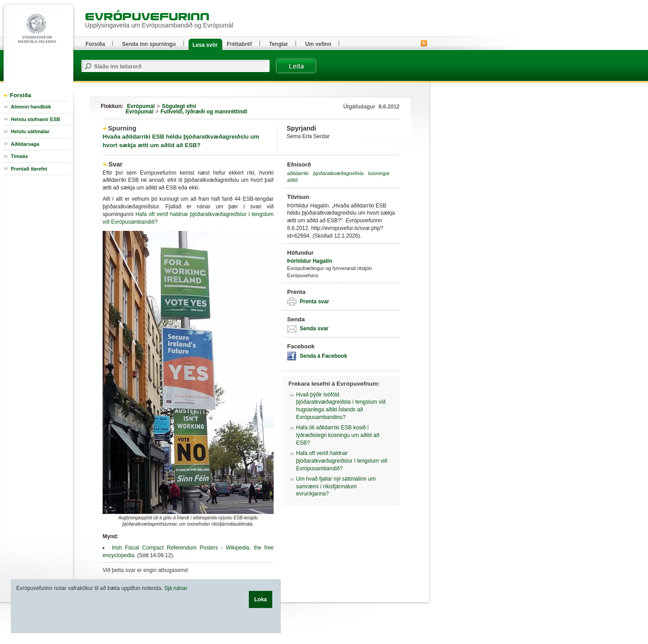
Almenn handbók (31, 107)
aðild (292, 180)
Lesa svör (205, 45)
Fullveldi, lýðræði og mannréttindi (204, 112)
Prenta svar (314, 302)
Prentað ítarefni (29, 169)
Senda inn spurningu (149, 44)
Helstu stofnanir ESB (36, 119)
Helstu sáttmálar (30, 131)
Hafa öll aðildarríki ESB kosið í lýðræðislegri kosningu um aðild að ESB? (338, 435)
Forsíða (20, 95)
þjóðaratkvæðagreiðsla (338, 173)
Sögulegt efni (179, 106)
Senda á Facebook (323, 356)
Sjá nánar (176, 588)
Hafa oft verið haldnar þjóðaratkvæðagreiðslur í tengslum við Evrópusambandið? (342, 461)
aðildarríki (298, 173)
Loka (261, 599)
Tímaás (19, 156)
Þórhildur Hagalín (310, 261)
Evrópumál (141, 106)
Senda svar (314, 329)
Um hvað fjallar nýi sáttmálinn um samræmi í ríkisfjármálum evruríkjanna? (336, 486)
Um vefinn (318, 44)
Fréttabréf (239, 44)
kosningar (379, 173)
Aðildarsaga (25, 144)
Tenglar (279, 44)
